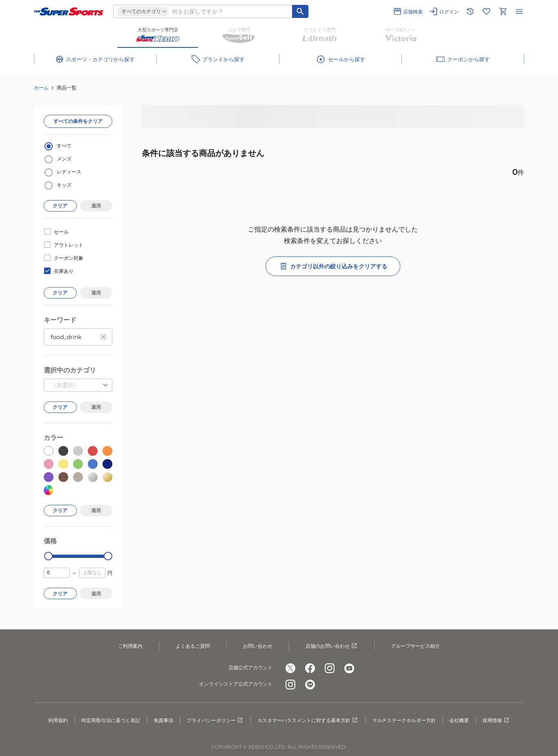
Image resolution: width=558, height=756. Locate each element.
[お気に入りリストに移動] (487, 11)
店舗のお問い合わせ (332, 646)
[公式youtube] (349, 668)
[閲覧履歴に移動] (470, 11)
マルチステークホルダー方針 (404, 720)
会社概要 (459, 720)
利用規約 (58, 720)
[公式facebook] (310, 668)
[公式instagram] (330, 668)
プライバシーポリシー (215, 720)
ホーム (41, 88)
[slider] (48, 556)
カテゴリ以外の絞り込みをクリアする (333, 266)
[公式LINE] (310, 685)
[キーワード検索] (300, 11)
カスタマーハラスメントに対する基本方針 (308, 720)
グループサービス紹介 (415, 646)
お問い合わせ (258, 646)
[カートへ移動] (503, 11)
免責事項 (163, 720)
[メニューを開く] (519, 11)
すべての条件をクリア (78, 121)
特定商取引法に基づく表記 (111, 720)
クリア (60, 206)
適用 (96, 206)
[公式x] (290, 668)
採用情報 (496, 720)
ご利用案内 (130, 646)
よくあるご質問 (193, 646)
